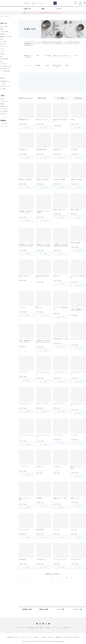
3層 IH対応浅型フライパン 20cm (61, 339)
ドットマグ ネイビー (23, 372)
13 (56, 578)
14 (59, 578)
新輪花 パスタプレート (76, 498)
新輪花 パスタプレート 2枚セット (60, 499)
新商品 (2, 29)
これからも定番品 (4, 32)
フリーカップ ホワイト (24, 530)
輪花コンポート (57, 276)
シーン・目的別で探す (5, 71)
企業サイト (50, 637)
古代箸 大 (73, 120)
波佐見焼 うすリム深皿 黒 (59, 179)
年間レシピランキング (5, 86)
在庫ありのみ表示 (42, 98)
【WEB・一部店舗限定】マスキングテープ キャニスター (78, 310)
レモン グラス (22, 307)
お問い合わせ (3, 114)
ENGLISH (76, 637)
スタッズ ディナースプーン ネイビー (78, 404)
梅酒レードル (39, 307)
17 (70, 578)
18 (74, 578)
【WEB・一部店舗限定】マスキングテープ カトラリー (26, 341)
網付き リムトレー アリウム (42, 120)
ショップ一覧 (3, 124)
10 (45, 578)
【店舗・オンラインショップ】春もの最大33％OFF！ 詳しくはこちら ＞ (43, 13)
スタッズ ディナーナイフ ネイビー (26, 436)
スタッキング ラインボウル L (60, 559)
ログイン (75, 4)
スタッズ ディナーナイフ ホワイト (78, 340)
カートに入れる (26, 127)
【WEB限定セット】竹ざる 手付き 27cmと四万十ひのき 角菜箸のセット (44, 245)
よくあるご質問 (4, 111)
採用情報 (58, 637)
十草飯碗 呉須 (39, 498)
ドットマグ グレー (75, 435)
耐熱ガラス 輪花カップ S (76, 209)
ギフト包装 (47, 628)
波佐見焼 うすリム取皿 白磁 (42, 179)
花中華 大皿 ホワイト (24, 150)
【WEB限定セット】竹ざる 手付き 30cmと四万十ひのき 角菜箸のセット (61, 245)
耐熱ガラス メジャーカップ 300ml (77, 467)
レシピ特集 (3, 84)
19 (77, 578)
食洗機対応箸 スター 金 (24, 120)
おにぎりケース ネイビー (59, 404)
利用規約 (37, 637)
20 (81, 578)
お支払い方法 (31, 628)
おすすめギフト (4, 64)
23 (27, 580)
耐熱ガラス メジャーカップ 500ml (25, 499)
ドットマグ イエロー (23, 467)
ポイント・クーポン (57, 628)
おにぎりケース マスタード (42, 404)
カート (84, 4)
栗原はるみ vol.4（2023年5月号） (43, 277)
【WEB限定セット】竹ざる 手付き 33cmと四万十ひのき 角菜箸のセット (26, 245)
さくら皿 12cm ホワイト (76, 559)
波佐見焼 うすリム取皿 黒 (77, 179)
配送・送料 (39, 628)
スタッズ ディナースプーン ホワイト (61, 373)
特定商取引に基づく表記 (13, 637)
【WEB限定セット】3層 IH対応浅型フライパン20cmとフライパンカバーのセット (43, 342)
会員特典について (4, 106)
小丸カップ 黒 (74, 530)
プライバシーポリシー (27, 637)
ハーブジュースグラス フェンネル (43, 373)
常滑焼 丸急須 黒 (40, 530)
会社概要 (43, 637)
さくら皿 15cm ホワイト (42, 559)
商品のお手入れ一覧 (5, 69)
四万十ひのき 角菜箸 (75, 243)
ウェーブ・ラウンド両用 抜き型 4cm (78, 277)
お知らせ (2, 99)
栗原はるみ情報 (44, 609)
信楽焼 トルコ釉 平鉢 (24, 276)
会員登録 (80, 4)
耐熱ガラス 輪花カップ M (59, 209)
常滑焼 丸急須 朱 (23, 559)
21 (20, 580)
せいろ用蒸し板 (74, 150)
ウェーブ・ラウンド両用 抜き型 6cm (61, 308)
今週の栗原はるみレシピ (6, 81)
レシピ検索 (3, 89)
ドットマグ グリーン (58, 435)
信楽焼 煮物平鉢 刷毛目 (41, 150)
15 (63, 578)
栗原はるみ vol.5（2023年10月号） (60, 120)
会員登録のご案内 (27, 609)
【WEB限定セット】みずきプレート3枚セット (43, 212)
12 (52, 578)
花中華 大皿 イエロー (58, 150)
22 (23, 580)
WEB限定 (2, 34)
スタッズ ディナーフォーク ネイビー (43, 436)
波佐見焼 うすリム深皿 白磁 (25, 179)
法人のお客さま (67, 637)
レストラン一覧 (4, 126)
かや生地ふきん (40, 467)
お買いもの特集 (4, 27)
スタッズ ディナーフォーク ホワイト (78, 373)
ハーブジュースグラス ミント (25, 404)
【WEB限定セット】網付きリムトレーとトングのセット (26, 212)
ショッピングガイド (5, 101)
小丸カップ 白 (57, 530)
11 (49, 578)
